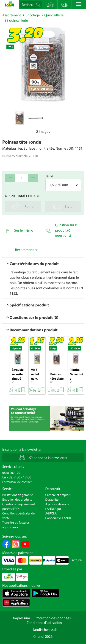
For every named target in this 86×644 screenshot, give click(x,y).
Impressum (22, 618)
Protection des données (53, 618)
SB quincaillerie (16, 21)
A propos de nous (57, 504)
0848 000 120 (11, 473)
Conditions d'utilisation (44, 623)
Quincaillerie (54, 15)
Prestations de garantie (18, 495)
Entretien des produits (17, 499)
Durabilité (52, 499)
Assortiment (12, 15)
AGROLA (51, 513)
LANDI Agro (53, 509)
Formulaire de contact (17, 482)
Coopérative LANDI (58, 518)
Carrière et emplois (58, 495)
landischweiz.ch (45, 630)
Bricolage (33, 15)
